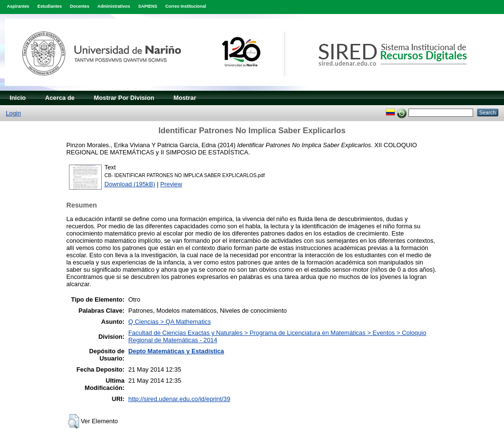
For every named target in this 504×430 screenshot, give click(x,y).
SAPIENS (148, 6)
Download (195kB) (130, 184)
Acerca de (60, 98)
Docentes (80, 6)
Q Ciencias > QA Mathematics (170, 322)
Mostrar (185, 98)
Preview (171, 184)
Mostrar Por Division (124, 98)
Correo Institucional (186, 6)
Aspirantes (18, 6)
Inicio (18, 98)
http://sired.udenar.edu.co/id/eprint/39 (179, 399)
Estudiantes (49, 6)
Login (13, 113)
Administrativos (114, 6)
